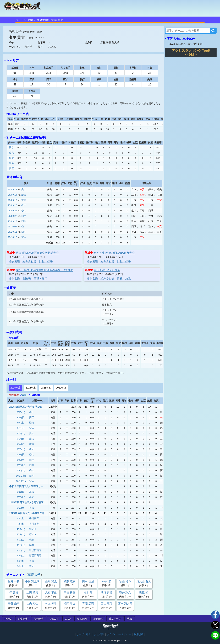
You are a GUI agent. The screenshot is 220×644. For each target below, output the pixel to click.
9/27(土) (21, 460)
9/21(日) (21, 455)
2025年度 (15, 388)
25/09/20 (12, 205)
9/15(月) (21, 444)
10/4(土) (21, 470)
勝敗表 (27, 278)
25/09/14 (12, 195)
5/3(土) (21, 561)
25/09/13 (12, 189)
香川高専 (34, 518)
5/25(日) (21, 492)
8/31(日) (21, 418)
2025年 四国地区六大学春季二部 (27, 513)
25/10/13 (12, 237)
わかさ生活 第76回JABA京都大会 (114, 253)
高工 (12, 169)
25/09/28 (12, 221)
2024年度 (31, 388)
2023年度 (46, 388)
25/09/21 (12, 211)
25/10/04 (12, 226)
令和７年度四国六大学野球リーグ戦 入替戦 (33, 486)
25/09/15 (12, 200)
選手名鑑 (14, 261)
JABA (68, 619)
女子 (98, 619)
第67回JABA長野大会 (107, 270)
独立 (115, 619)
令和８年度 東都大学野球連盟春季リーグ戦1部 (44, 270)
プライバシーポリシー (119, 634)
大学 (30, 20)
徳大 (24, 395)
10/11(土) (21, 476)
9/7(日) (21, 428)
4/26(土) (21, 550)
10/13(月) (21, 481)
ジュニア (54, 619)
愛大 (12, 153)
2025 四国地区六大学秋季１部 (26, 407)
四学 (12, 147)
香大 (32, 508)
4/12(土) (21, 529)
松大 (12, 158)
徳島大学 (42, 20)
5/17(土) (21, 508)
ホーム (20, 20)
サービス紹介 (84, 634)
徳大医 (33, 529)
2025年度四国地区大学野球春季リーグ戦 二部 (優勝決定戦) (43, 502)
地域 (129, 619)
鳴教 (32, 540)
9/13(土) (21, 433)
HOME (8, 619)
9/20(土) (21, 449)
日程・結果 (46, 261)
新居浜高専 (35, 550)
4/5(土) (21, 518)
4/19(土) (21, 540)
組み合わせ (29, 261)
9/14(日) (21, 439)
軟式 (82, 619)
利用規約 (139, 634)
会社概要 (99, 634)
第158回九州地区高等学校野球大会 (37, 253)
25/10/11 (12, 232)
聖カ (12, 163)
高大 (32, 492)
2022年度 (61, 388)
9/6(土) (21, 423)
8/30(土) (21, 412)
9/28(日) (21, 465)
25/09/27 (12, 216)
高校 (23, 619)
